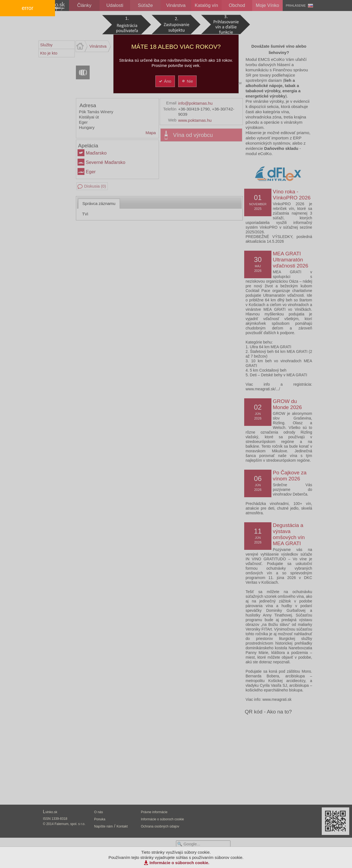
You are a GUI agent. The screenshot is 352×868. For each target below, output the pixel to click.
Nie (187, 81)
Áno (165, 81)
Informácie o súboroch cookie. (180, 863)
